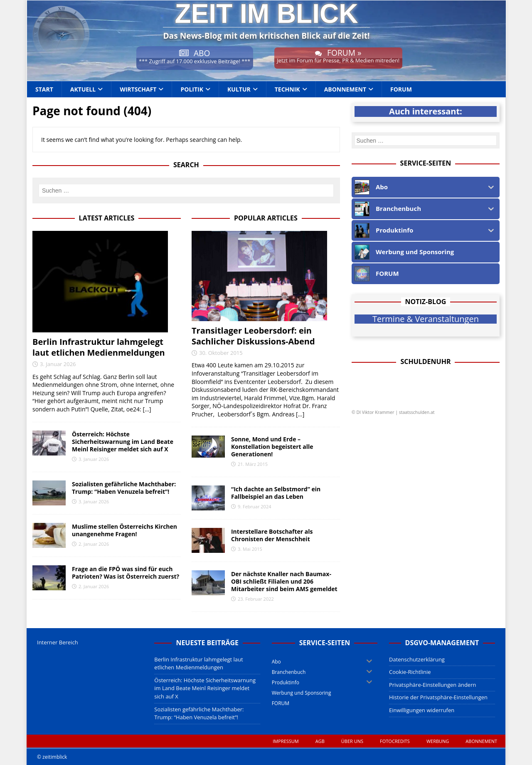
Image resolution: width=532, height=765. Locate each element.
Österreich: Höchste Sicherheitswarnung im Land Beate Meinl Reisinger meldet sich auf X (123, 442)
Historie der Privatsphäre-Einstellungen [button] (438, 697)
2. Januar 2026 (94, 544)
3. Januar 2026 (58, 364)
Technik (287, 89)
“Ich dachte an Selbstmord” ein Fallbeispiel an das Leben (276, 493)
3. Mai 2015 (250, 549)
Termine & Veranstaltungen (426, 319)
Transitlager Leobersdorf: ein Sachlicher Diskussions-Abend (253, 336)
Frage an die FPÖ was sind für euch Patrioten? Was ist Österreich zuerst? (126, 573)
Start (44, 89)
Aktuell (83, 89)
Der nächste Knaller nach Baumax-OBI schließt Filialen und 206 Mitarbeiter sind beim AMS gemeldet (284, 581)
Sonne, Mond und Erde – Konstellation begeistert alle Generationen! (272, 447)
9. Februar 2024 (255, 506)
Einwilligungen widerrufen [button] (422, 710)
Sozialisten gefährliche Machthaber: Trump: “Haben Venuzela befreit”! (124, 488)
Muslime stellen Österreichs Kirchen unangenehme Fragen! (124, 530)
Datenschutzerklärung (417, 659)
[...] (147, 409)
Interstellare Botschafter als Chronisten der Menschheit (272, 535)
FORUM (401, 89)
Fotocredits (395, 741)
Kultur (239, 89)
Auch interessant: (426, 111)
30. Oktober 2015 (221, 353)
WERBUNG (438, 741)
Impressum (286, 741)
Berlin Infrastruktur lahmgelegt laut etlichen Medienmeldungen (99, 347)
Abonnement (345, 89)
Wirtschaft (138, 89)
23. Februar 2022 (256, 599)
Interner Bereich (58, 642)
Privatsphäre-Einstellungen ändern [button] (432, 685)
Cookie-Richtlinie (410, 672)
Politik (192, 89)
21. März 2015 (253, 464)
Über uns (352, 741)
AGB (320, 741)
